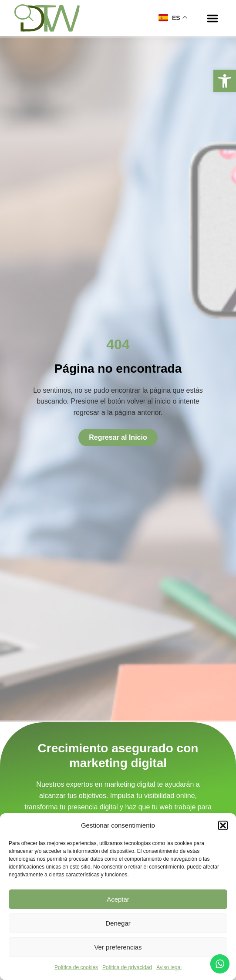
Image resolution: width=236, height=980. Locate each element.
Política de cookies (76, 967)
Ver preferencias (118, 947)
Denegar (118, 923)
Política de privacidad (127, 967)
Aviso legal (169, 967)
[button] (225, 81)
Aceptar (118, 899)
